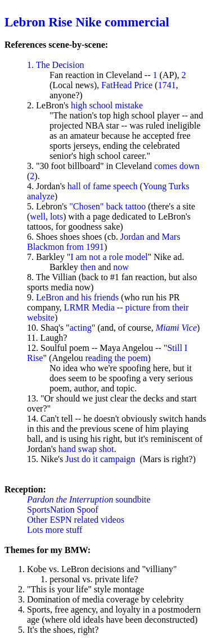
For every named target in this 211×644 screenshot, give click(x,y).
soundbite (89, 499)
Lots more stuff (55, 530)
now (121, 267)
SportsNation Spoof (63, 510)
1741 (167, 85)
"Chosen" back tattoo (107, 206)
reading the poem (116, 358)
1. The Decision (55, 65)
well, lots (46, 216)
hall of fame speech (103, 186)
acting (81, 328)
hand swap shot (86, 449)
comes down (177, 166)
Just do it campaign (100, 459)
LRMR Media (89, 307)
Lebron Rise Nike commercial (87, 22)
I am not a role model (109, 257)
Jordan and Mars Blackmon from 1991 (104, 242)
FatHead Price (127, 85)
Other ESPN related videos (76, 520)
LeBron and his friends (77, 297)
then (88, 267)
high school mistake (107, 105)
